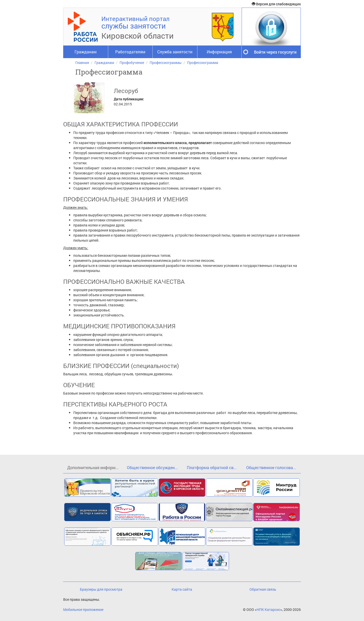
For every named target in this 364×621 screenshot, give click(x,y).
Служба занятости (175, 52)
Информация (219, 52)
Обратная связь (263, 589)
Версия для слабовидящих (276, 4)
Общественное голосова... (271, 467)
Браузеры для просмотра (101, 589)
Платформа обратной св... (212, 467)
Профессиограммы (166, 63)
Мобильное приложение (83, 609)
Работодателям (130, 52)
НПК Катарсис (268, 609)
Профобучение (132, 63)
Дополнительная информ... (93, 467)
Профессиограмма (203, 63)
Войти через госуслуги (275, 52)
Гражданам (86, 52)
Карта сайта (182, 589)
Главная (82, 63)
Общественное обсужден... (152, 467)
